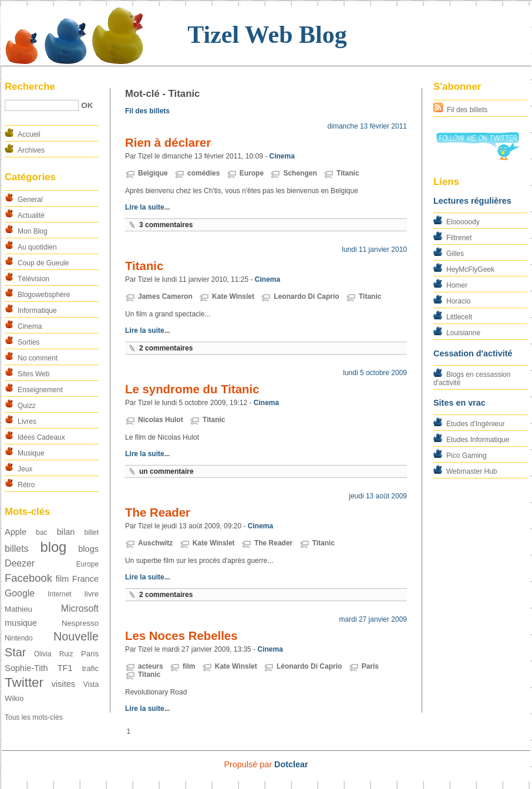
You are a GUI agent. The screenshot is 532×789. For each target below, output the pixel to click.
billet (92, 532)
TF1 (65, 668)
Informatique (37, 311)
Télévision (33, 279)
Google (20, 593)
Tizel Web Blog (267, 35)
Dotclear (291, 764)
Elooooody (463, 222)
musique (21, 623)
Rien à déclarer (168, 143)
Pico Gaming (467, 456)
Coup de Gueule (43, 263)
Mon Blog (33, 231)
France (85, 579)
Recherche (30, 87)
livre (92, 594)
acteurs (151, 666)
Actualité (31, 215)
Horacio (458, 301)
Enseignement (40, 390)
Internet (59, 594)
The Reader (158, 512)
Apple (16, 532)
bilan (66, 532)
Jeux (25, 469)
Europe (87, 564)
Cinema (30, 326)
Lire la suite (145, 207)
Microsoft (80, 608)
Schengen (300, 173)
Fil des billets (467, 110)
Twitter (24, 682)
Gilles (455, 254)
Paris (90, 654)
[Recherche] (42, 105)
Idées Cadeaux (41, 437)
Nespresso (80, 623)
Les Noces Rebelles (181, 636)
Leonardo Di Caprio (306, 296)
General (30, 200)
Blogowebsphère (44, 295)
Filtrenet (459, 238)
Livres (27, 422)
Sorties (28, 342)
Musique (31, 453)
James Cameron (165, 296)
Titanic (348, 173)
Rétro (26, 485)
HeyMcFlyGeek (470, 269)
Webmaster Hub (472, 471)
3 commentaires (166, 225)
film (63, 579)
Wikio (14, 698)
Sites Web (33, 374)
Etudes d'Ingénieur (476, 424)
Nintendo (19, 638)
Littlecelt (459, 317)
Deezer (20, 563)
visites (63, 684)
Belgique (153, 173)
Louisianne (463, 333)
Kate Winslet (233, 296)
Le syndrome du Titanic (192, 389)
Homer (457, 285)
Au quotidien (37, 247)
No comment (38, 358)
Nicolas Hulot (161, 420)
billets (16, 549)
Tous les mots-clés (34, 717)
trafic (90, 668)
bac (41, 532)
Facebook (28, 578)
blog (53, 547)
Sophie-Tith (26, 668)
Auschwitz (155, 543)
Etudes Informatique (478, 440)
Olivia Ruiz (54, 654)
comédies (203, 173)
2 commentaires (166, 348)
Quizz (27, 406)
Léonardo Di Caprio (309, 666)
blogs (88, 549)
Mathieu (18, 609)
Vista (91, 685)
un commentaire (166, 471)
